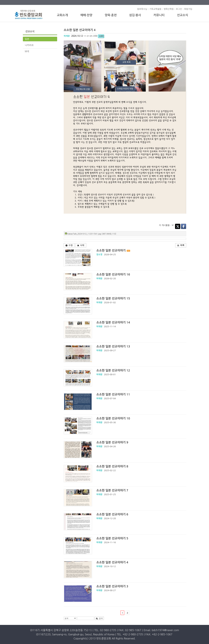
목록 (181, 245)
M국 (27, 51)
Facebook (184, 226)
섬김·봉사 (135, 15)
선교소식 (183, 15)
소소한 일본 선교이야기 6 (112, 514)
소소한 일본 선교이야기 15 (113, 298)
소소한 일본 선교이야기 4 (112, 562)
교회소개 (62, 15)
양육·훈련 (111, 15)
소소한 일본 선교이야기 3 (112, 586)
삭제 (81, 245)
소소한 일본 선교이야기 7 (112, 490)
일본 (27, 39)
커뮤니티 (159, 15)
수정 (69, 245)
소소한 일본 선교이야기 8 (112, 466)
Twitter (178, 226)
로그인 (179, 9)
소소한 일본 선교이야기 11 (113, 394)
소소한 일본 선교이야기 (113, 251)
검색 (99, 618)
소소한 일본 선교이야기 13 (113, 346)
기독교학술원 (155, 9)
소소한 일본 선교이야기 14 (113, 322)
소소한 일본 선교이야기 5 (112, 538)
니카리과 (29, 45)
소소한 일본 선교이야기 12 (113, 370)
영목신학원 (169, 9)
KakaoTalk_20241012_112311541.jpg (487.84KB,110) (92, 234)
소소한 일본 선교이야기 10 (113, 418)
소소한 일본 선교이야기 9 (112, 442)
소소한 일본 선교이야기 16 (113, 275)
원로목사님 (142, 9)
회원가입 (188, 9)
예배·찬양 (86, 15)
